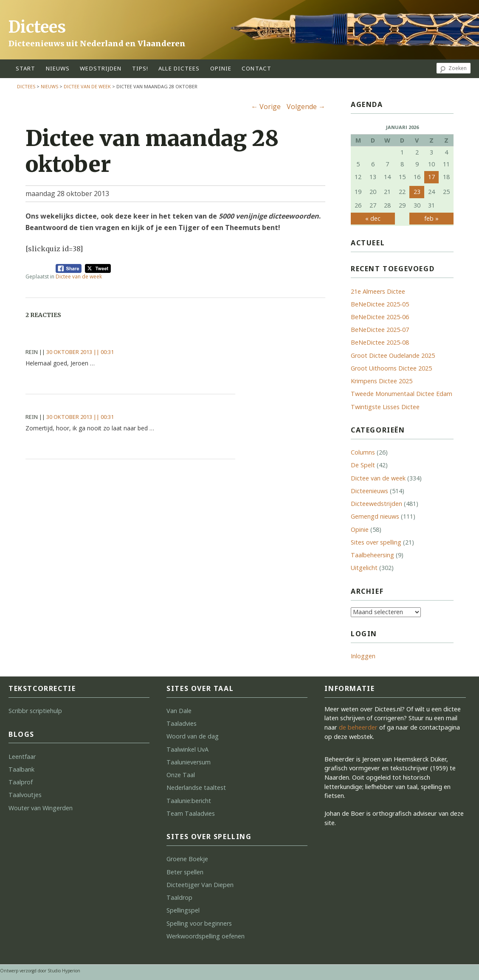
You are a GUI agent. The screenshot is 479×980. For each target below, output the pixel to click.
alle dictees (179, 68)
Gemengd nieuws (375, 516)
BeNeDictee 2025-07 (380, 330)
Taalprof (21, 782)
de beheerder (358, 727)
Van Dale (179, 711)
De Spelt (363, 465)
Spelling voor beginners (199, 923)
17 (431, 177)
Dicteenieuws (369, 491)
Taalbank (21, 769)
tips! (140, 68)
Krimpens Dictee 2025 (382, 381)
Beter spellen (185, 872)
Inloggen (363, 656)
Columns (363, 452)
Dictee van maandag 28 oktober (152, 151)
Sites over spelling (376, 542)
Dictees (37, 27)
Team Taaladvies (191, 813)
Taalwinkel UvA (187, 749)
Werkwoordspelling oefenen (206, 936)
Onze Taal (181, 775)
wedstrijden (101, 68)
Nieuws (58, 68)
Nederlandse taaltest (196, 788)
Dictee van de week (87, 86)
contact (256, 68)
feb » (431, 218)
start (26, 68)
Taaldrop (179, 897)
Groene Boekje (187, 859)
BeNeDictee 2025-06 (380, 317)
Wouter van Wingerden (41, 808)
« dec (373, 218)
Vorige (266, 107)
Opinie (360, 529)
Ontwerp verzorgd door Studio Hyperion (40, 971)
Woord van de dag (193, 736)
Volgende (306, 107)
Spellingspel (183, 910)
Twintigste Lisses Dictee (385, 407)
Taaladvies (182, 723)
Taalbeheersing (372, 555)
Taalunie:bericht (189, 801)
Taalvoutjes (25, 795)
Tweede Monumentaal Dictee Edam (402, 394)
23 (417, 192)
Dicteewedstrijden (376, 504)
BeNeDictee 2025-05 (380, 304)
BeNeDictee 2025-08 (380, 342)
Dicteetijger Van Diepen (200, 885)
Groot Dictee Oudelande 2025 (393, 355)
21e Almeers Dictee (378, 291)
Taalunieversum (189, 762)
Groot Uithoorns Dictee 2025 (391, 368)
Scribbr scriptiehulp (35, 711)
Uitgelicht (364, 568)
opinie (221, 68)
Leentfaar (22, 757)
